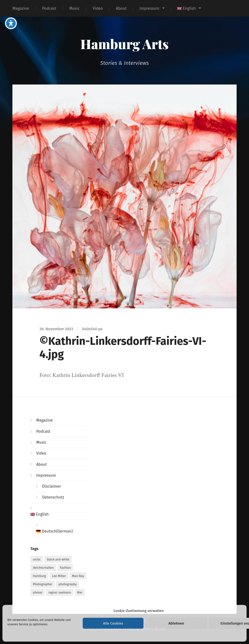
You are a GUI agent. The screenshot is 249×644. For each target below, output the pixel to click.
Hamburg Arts (125, 44)
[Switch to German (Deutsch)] (62, 531)
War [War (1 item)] (80, 592)
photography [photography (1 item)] (67, 584)
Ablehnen (176, 623)
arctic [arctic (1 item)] (37, 559)
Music (74, 8)
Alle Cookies (113, 623)
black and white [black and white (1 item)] (58, 559)
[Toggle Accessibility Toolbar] (11, 7)
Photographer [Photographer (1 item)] (43, 584)
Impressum (149, 8)
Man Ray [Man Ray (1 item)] (78, 576)
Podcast (49, 8)
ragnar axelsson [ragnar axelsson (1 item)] (60, 592)
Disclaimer (51, 486)
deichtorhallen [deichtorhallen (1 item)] (43, 568)
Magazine (21, 8)
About (121, 8)
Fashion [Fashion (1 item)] (65, 568)
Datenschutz (53, 497)
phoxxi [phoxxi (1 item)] (38, 592)
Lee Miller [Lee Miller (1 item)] (59, 576)
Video (98, 8)
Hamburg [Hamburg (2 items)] (39, 576)
